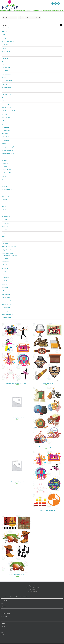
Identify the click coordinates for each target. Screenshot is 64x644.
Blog (3, 603)
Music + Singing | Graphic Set (17, 482)
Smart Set (6, 268)
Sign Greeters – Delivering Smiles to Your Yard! (14, 597)
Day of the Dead (7, 81)
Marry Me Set (7, 196)
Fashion (5, 101)
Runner (5, 233)
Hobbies (5, 160)
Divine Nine (7, 67)
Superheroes (6, 291)
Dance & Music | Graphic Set (47, 511)
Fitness (5, 114)
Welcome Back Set (8, 314)
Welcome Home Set (8, 318)
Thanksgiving (7, 298)
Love (4, 193)
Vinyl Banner (6, 308)
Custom (5, 77)
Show (26, 18)
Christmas (6, 58)
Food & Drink (7, 118)
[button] (59, 6)
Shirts (6, 258)
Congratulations (7, 74)
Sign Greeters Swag (8, 253)
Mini (4, 203)
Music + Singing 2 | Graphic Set (17, 418)
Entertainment (7, 94)
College (5, 65)
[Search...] (31, 25)
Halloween (6, 140)
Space (5, 272)
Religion (5, 230)
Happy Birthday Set (8, 150)
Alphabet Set (6, 28)
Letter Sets (6, 186)
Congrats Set (7, 71)
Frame (5, 124)
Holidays (5, 164)
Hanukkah (6, 144)
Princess (5, 226)
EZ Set (5, 98)
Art (4, 35)
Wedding (5, 311)
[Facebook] (6, 635)
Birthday (5, 45)
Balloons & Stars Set (8, 41)
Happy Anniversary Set (9, 147)
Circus (5, 61)
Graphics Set (6, 137)
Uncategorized (7, 301)
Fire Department (7, 108)
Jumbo (5, 180)
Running (5, 236)
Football (5, 121)
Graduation (6, 128)
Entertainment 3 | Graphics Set (47, 447)
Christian (5, 55)
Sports (5, 275)
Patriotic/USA (7, 220)
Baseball (6, 278)
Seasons (5, 243)
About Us (4, 600)
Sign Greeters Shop (8, 250)
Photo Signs (6, 223)
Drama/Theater (7, 87)
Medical (5, 200)
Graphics (5, 134)
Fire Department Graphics (10, 111)
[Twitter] (4, 635)
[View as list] (40, 18)
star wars (6, 288)
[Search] (61, 25)
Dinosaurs (6, 84)
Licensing (5, 617)
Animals (5, 31)
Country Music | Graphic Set (17, 574)
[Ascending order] (19, 18)
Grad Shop (7, 130)
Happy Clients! (6, 613)
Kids (4, 183)
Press (3, 627)
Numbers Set (7, 216)
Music (5, 210)
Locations (5, 620)
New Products (7, 213)
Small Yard (6, 265)
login (3, 623)
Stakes (5, 284)
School (5, 240)
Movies (5, 206)
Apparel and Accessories (10, 256)
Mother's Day (7, 170)
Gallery (4, 607)
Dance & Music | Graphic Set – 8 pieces (17, 383)
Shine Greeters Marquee (9, 247)
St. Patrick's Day (8, 173)
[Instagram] (2, 635)
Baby (4, 38)
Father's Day (6, 104)
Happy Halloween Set (9, 154)
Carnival (5, 48)
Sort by (6, 18)
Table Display (7, 294)
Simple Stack (7, 262)
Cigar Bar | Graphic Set (47, 383)
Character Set (7, 51)
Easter (5, 91)
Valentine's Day (7, 304)
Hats (4, 157)
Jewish (5, 176)
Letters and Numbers (9, 190)
